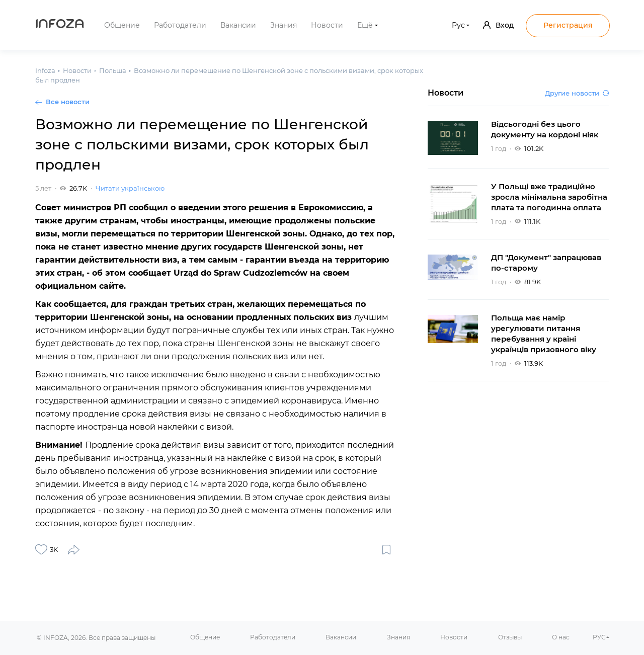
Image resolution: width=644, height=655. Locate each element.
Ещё (365, 25)
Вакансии (238, 25)
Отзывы (510, 637)
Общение (122, 25)
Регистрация (568, 25)
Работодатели (180, 25)
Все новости (68, 102)
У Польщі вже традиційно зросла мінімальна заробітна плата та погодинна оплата (549, 197)
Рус (458, 25)
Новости (327, 25)
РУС (599, 637)
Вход (498, 25)
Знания (284, 25)
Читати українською (130, 188)
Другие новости (577, 93)
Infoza (60, 25)
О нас (561, 637)
